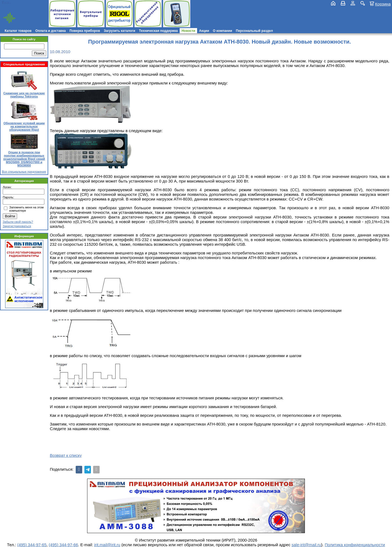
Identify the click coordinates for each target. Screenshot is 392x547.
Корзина (383, 4)
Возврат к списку (66, 455)
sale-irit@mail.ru (306, 545)
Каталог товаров (18, 31)
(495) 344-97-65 (32, 545)
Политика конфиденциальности (355, 545)
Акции (204, 31)
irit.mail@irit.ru (18, 7)
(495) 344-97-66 (63, 545)
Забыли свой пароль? (18, 222)
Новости (188, 31)
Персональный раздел (255, 31)
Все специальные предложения (24, 172)
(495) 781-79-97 (28, 3)
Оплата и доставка (51, 31)
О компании (223, 31)
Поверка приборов (85, 31)
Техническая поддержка (158, 31)
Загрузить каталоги (119, 31)
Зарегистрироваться (17, 226)
